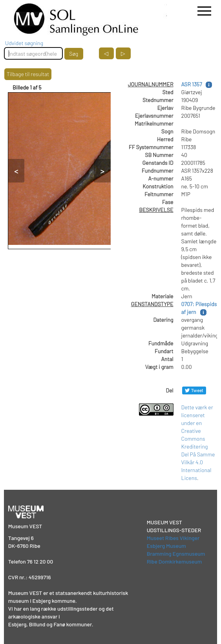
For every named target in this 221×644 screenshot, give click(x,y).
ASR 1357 (192, 84)
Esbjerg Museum (166, 546)
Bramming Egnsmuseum (176, 554)
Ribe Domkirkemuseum (174, 561)
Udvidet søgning (24, 43)
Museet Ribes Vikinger (173, 538)
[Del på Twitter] (194, 390)
